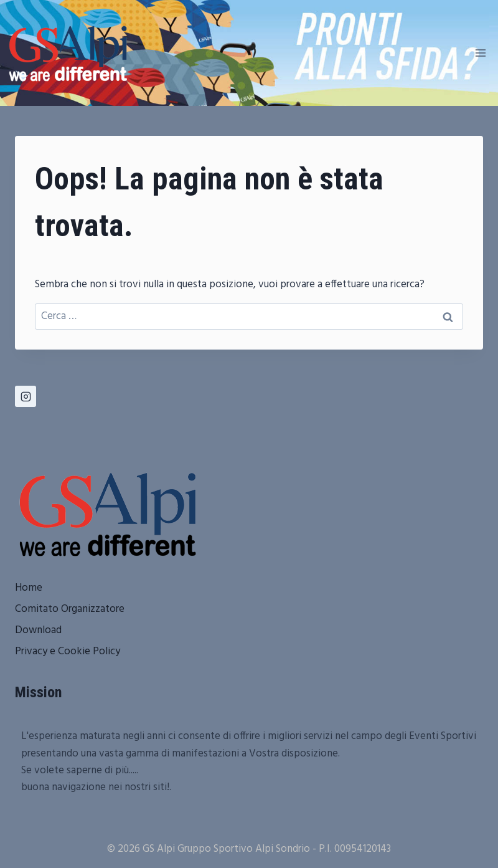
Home (29, 588)
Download (38, 630)
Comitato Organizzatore (70, 609)
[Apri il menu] (480, 53)
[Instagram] (26, 396)
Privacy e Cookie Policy (68, 651)
